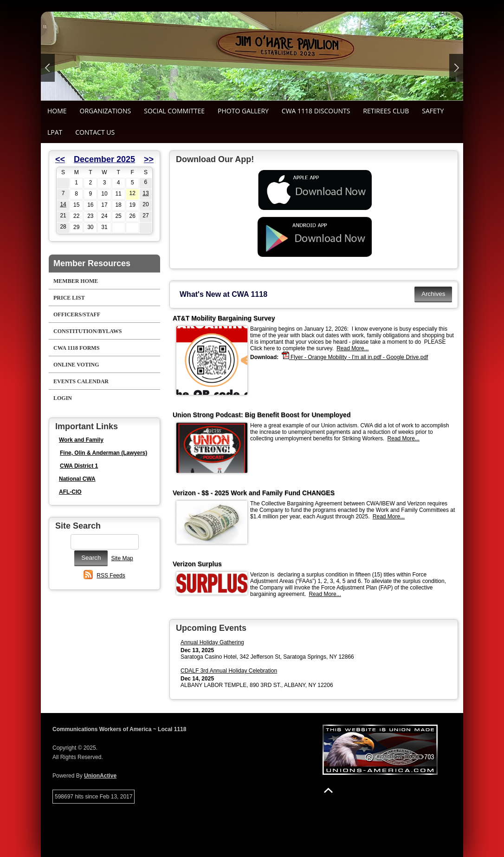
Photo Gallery (243, 111)
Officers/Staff (77, 314)
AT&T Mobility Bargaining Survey (224, 318)
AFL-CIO (70, 492)
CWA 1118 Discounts (316, 111)
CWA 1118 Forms (76, 348)
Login (63, 398)
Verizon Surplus (197, 564)
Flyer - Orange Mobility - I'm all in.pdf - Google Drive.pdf (355, 357)
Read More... (352, 348)
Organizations (106, 111)
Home (57, 111)
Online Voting (76, 365)
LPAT (55, 132)
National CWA (77, 479)
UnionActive (100, 776)
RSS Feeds (111, 576)
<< (60, 159)
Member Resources (92, 263)
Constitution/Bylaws (87, 331)
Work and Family (81, 440)
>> (149, 159)
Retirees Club (386, 111)
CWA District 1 (79, 466)
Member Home (76, 281)
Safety (433, 111)
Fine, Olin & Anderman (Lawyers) (103, 453)
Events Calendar (81, 381)
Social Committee (174, 111)
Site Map (122, 558)
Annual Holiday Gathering (212, 642)
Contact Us (95, 132)
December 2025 (104, 159)
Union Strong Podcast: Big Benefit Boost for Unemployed (262, 415)
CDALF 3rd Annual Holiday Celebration (229, 671)
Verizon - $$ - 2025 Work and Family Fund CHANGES (254, 493)
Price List (69, 298)
